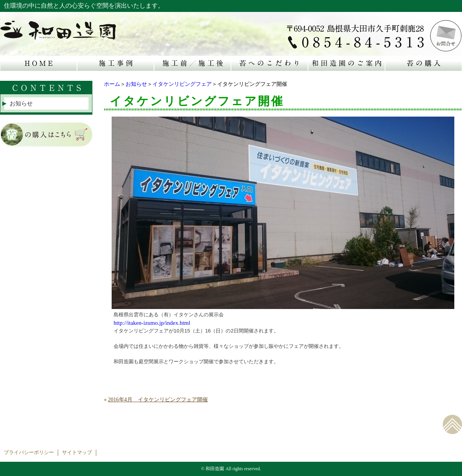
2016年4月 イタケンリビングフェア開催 (158, 400)
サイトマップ (77, 453)
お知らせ (136, 84)
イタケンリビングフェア (182, 84)
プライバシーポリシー (29, 453)
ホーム (112, 84)
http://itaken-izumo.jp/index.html (152, 323)
